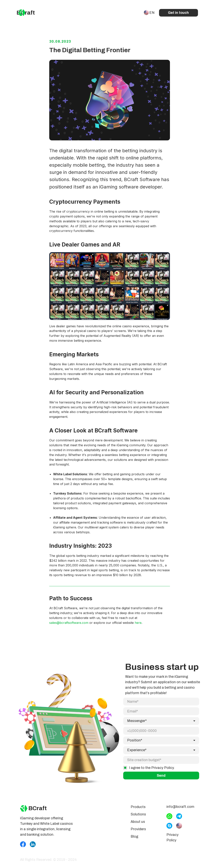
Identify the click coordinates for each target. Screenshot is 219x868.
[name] (161, 704)
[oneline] (161, 763)
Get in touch (178, 13)
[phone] (161, 733)
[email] (161, 714)
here (138, 624)
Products (138, 810)
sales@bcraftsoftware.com (69, 624)
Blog (134, 839)
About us (138, 824)
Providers (138, 832)
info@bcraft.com (180, 809)
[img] (22, 13)
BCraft (26, 13)
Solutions (138, 817)
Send (161, 778)
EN (152, 13)
